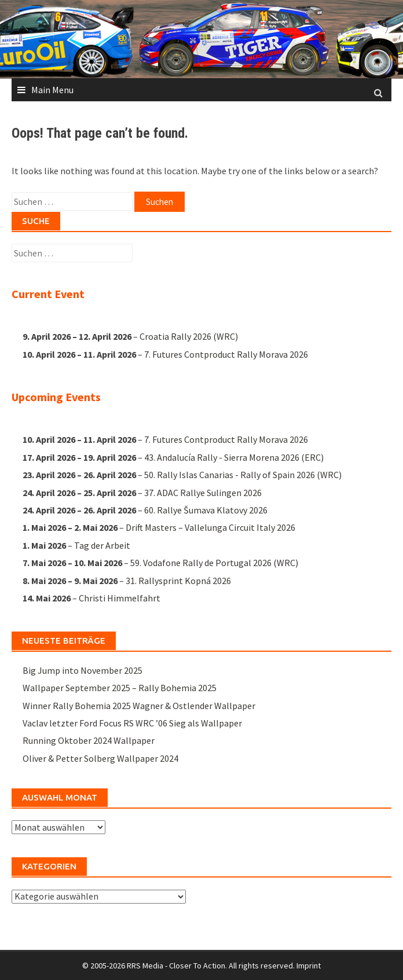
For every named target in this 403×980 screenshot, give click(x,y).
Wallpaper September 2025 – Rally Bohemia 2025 (120, 688)
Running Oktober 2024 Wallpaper (89, 740)
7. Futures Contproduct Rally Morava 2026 (226, 354)
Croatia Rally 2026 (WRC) (189, 337)
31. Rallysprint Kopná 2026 (178, 580)
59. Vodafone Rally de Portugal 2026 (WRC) (214, 563)
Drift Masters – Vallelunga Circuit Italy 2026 (210, 527)
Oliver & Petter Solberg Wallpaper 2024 (100, 758)
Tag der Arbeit (102, 545)
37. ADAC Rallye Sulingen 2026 (203, 492)
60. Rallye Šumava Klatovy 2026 (206, 510)
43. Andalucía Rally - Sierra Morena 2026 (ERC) (234, 457)
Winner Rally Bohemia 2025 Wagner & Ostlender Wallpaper (139, 706)
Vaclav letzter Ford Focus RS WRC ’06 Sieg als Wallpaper (132, 723)
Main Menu (52, 90)
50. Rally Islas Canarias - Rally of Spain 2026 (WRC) (243, 475)
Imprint (309, 966)
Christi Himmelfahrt (120, 597)
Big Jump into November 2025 (83, 670)
